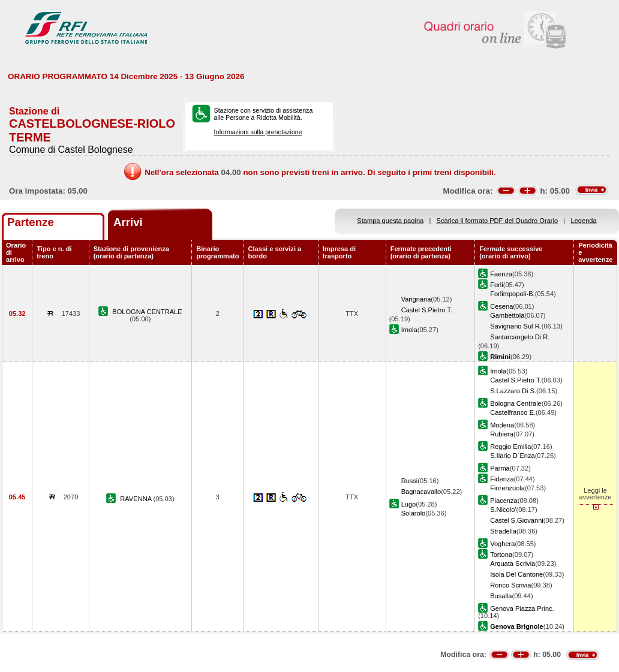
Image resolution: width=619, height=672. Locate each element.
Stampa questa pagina (390, 221)
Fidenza (502, 479)
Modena (502, 425)
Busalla (501, 596)
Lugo (409, 504)
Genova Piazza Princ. (522, 608)
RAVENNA (136, 499)
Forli (497, 285)
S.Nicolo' (503, 510)
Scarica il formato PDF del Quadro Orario (498, 221)
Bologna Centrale (516, 403)
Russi (410, 481)
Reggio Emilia (510, 447)
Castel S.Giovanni (517, 520)
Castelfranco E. (513, 412)
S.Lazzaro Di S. (513, 391)
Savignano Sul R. (516, 326)
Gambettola (507, 315)
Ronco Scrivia (510, 585)
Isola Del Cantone (516, 574)
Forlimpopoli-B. (513, 294)
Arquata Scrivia (513, 563)
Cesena (501, 306)
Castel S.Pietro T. (427, 310)
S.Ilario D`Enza (513, 456)
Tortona (501, 555)
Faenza (501, 274)
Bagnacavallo (421, 492)
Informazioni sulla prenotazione (258, 132)
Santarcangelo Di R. (520, 337)
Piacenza (504, 501)
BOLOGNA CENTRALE (147, 312)
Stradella (503, 531)
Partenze (31, 222)
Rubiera (502, 434)
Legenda (584, 221)
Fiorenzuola (507, 488)
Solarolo (414, 513)
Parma (500, 468)
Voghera (502, 544)
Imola (409, 330)
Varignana (416, 299)
